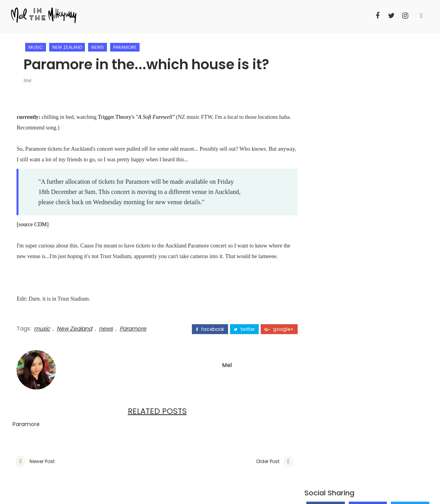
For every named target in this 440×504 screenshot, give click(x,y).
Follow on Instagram (368, 82)
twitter (235, 329)
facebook (201, 329)
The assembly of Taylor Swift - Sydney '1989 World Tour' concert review (386, 235)
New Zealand (68, 47)
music (36, 47)
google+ (270, 329)
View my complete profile (340, 361)
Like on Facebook (325, 77)
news (98, 47)
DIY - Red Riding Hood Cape (385, 172)
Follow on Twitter (410, 79)
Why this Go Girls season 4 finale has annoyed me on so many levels (362, 207)
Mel (28, 81)
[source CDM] (32, 225)
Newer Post (42, 462)
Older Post (258, 462)
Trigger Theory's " (137, 117)
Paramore (126, 47)
